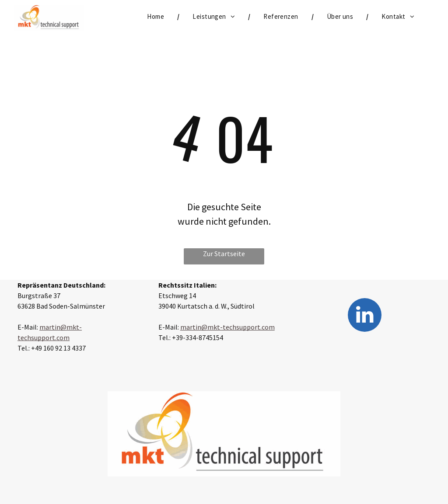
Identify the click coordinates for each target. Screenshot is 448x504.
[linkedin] (365, 316)
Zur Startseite (224, 254)
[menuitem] (157, 17)
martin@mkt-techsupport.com (227, 327)
